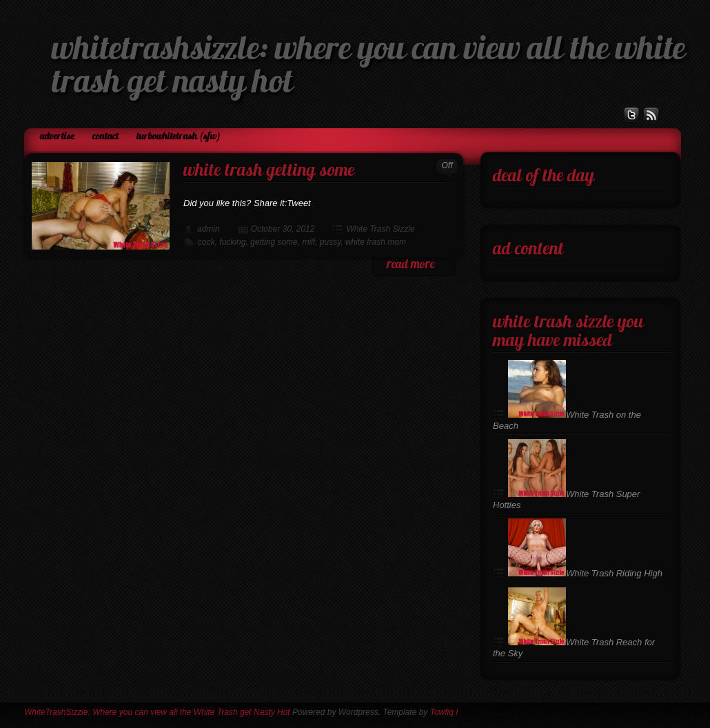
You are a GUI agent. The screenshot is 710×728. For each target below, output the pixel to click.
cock (206, 242)
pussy (330, 242)
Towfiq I (444, 712)
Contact (105, 137)
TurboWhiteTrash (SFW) (179, 137)
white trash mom (376, 242)
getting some (274, 242)
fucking (232, 242)
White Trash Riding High (585, 573)
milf (308, 242)
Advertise (57, 137)
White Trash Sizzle (380, 229)
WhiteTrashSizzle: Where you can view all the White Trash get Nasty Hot (157, 712)
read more (410, 265)
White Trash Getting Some (269, 171)
